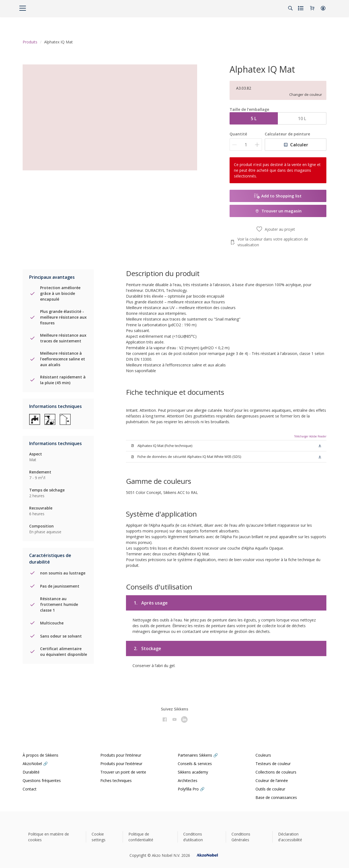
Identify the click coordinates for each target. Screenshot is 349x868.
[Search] (290, 8)
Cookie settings (99, 837)
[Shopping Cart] (312, 8)
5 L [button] (254, 119)
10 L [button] (302, 119)
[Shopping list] (301, 8)
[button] (323, 8)
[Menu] (23, 8)
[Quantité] (246, 145)
